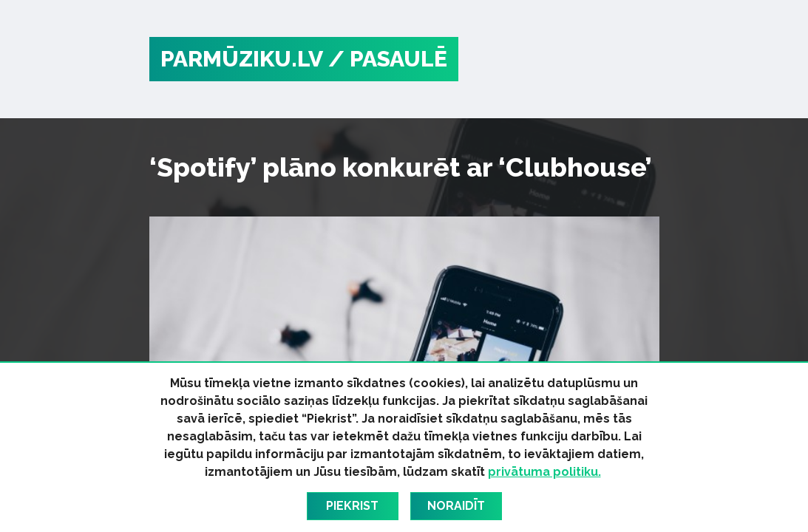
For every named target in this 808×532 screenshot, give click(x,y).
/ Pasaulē (388, 59)
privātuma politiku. (544, 472)
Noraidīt (456, 506)
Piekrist (352, 506)
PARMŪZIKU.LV (242, 59)
